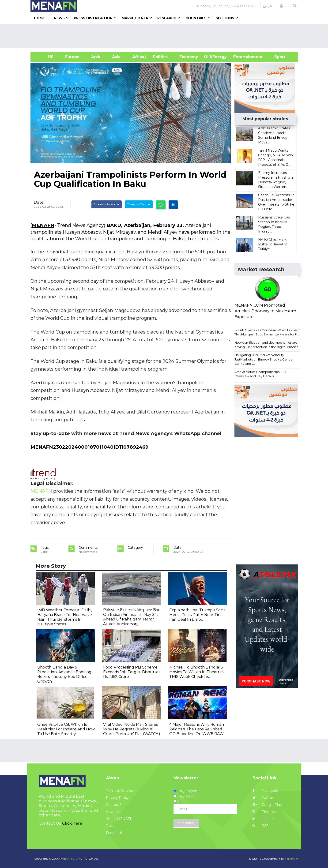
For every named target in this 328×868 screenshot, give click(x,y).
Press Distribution (93, 18)
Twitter (263, 798)
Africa (138, 57)
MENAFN (43, 225)
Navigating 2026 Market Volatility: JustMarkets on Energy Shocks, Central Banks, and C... (264, 359)
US (45, 57)
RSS (260, 826)
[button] (281, 6)
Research (167, 18)
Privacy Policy (117, 798)
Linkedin (264, 819)
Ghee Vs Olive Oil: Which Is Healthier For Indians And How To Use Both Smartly (66, 729)
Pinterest (265, 812)
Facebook (265, 791)
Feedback (114, 833)
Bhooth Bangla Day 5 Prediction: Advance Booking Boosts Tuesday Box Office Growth (64, 674)
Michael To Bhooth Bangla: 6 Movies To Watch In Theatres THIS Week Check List (196, 672)
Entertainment (241, 57)
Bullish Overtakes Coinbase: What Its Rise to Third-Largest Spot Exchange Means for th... (268, 332)
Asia (116, 57)
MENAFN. (67, 859)
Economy (189, 57)
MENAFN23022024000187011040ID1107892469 (89, 447)
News (59, 18)
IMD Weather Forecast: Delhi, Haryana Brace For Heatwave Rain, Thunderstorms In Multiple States (65, 617)
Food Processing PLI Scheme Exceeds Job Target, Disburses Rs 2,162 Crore (132, 672)
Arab (96, 57)
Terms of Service (120, 791)
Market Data (135, 18)
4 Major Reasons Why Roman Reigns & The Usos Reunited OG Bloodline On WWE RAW (197, 729)
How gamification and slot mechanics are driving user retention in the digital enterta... (268, 345)
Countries (196, 18)
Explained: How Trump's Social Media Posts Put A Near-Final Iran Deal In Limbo (198, 615)
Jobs (110, 826)
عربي (268, 6)
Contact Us (115, 805)
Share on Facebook (107, 204)
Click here (72, 823)
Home (39, 18)
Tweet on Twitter (139, 204)
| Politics (159, 57)
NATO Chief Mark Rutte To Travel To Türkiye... (273, 244)
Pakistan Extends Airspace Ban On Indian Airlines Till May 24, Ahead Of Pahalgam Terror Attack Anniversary (132, 617)
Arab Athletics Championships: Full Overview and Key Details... (260, 374)
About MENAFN (119, 819)
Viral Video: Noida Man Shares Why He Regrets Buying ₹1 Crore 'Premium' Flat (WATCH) (132, 729)
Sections (225, 18)
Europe (72, 57)
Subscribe (186, 823)
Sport (277, 57)
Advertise (114, 812)
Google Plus (267, 805)
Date (39, 202)
